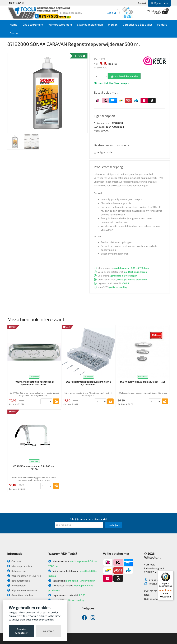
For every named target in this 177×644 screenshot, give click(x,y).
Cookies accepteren (22, 631)
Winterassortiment (60, 24)
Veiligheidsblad (104, 152)
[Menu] (171, 573)
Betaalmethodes (18, 581)
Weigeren (48, 631)
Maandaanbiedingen (90, 24)
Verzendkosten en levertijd (24, 576)
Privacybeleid (17, 585)
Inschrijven (114, 525)
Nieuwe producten (20, 566)
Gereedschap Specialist (137, 24)
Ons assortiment (33, 24)
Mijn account (159, 3)
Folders (162, 24)
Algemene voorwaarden (23, 590)
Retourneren (16, 571)
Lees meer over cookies (40, 619)
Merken (113, 24)
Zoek (112, 13)
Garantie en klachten (21, 595)
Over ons (14, 561)
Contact (142, 3)
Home (14, 24)
